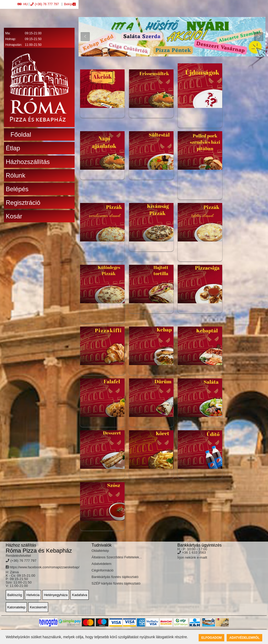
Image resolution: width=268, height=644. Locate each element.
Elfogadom (211, 638)
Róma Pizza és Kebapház (39, 551)
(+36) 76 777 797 (45, 4)
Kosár (14, 216)
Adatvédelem (102, 564)
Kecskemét (38, 607)
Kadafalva (80, 595)
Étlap (13, 148)
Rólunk (16, 175)
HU (23, 4)
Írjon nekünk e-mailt (192, 557)
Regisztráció (23, 203)
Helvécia (33, 595)
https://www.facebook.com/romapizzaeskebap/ (43, 567)
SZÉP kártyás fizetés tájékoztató (116, 583)
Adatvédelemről (244, 638)
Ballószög (15, 595)
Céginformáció (103, 570)
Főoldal (21, 134)
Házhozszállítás (28, 162)
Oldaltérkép (100, 551)
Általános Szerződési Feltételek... (117, 557)
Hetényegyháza (56, 595)
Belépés (69, 4)
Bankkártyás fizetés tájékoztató (115, 577)
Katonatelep (16, 607)
